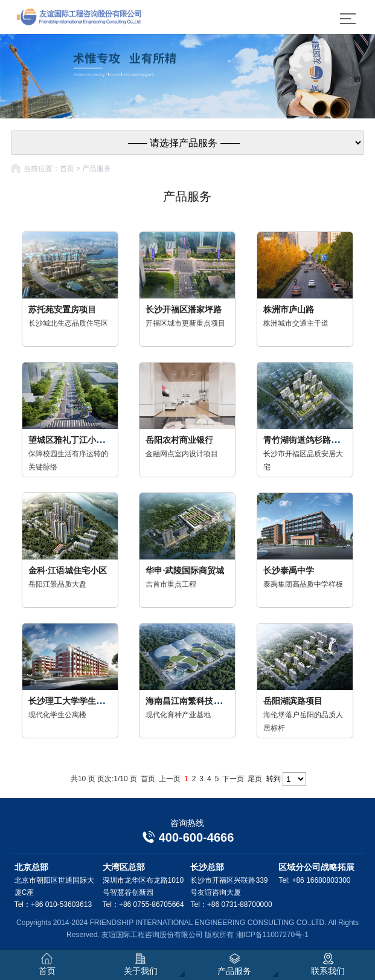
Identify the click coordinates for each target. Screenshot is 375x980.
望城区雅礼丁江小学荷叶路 (79, 440)
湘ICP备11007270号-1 (272, 935)
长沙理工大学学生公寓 (71, 701)
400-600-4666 (188, 837)
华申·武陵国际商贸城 (185, 570)
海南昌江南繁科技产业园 (192, 701)
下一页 (233, 779)
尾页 (255, 779)
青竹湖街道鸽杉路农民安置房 (318, 440)
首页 (67, 169)
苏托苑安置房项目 (62, 309)
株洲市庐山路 (289, 309)
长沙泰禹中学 (289, 570)
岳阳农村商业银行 (179, 440)
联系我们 (328, 964)
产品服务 (97, 169)
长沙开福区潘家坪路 (184, 309)
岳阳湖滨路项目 (293, 701)
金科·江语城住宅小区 (68, 570)
